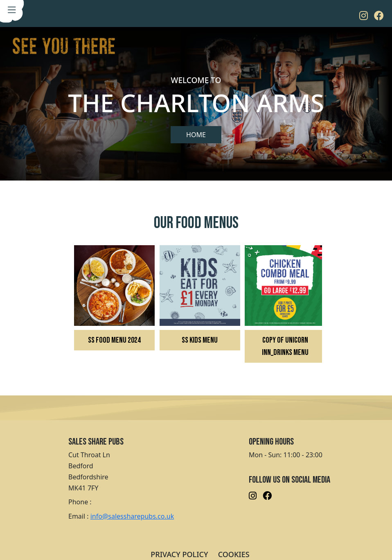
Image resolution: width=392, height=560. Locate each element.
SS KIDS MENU (200, 340)
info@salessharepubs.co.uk (132, 516)
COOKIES (234, 554)
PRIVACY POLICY (179, 554)
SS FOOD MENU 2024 (114, 340)
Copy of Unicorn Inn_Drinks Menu (285, 346)
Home (196, 135)
